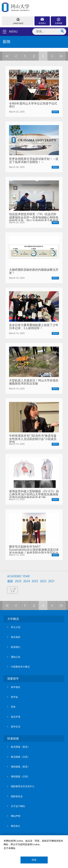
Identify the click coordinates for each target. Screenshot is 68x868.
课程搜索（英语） (20, 767)
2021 (51, 581)
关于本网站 (10, 848)
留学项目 (16, 687)
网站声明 (16, 816)
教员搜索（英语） (20, 747)
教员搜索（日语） (20, 757)
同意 (34, 860)
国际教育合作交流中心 (23, 786)
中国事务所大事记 (20, 667)
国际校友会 (17, 796)
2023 (35, 581)
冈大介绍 (16, 627)
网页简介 (16, 826)
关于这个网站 (18, 806)
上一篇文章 (13, 590)
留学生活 (16, 727)
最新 (10, 581)
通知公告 (16, 657)
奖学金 (14, 697)
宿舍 (13, 707)
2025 (18, 581)
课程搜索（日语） (20, 776)
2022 (43, 581)
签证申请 (16, 717)
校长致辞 (16, 637)
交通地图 (59, 23)
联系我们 (42, 23)
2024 (26, 581)
